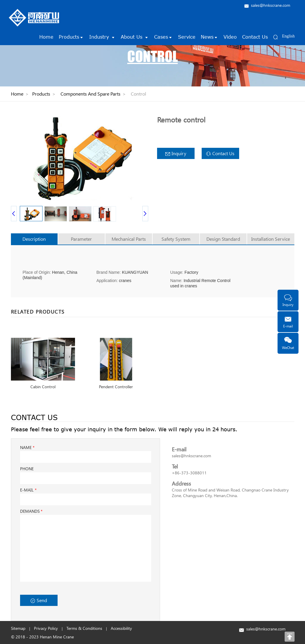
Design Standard (223, 239)
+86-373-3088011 (189, 473)
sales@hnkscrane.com (271, 5)
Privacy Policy (46, 628)
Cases (163, 37)
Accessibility (121, 628)
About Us (135, 37)
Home (46, 37)
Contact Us (255, 37)
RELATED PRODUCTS (38, 312)
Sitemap (18, 628)
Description (34, 239)
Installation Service (271, 239)
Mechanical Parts (129, 239)
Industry (102, 37)
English (288, 36)
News (209, 37)
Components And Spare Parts (90, 94)
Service (187, 37)
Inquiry (176, 153)
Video (230, 37)
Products (71, 37)
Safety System (176, 239)
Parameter (81, 239)
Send (39, 600)
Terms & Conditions (84, 628)
